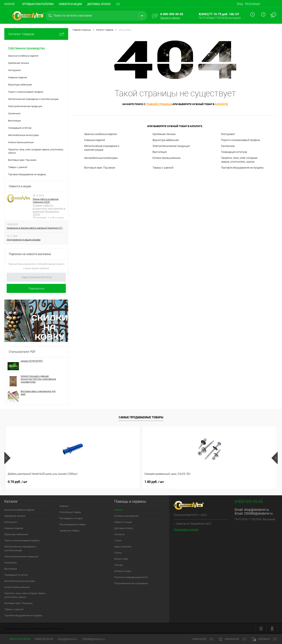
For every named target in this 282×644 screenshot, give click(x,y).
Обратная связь (17, 639)
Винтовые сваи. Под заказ (100, 168)
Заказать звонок (170, 18)
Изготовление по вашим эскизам (24, 240)
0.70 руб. (17, 482)
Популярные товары (70, 512)
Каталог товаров (36, 34)
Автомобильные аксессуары (101, 158)
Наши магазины (123, 547)
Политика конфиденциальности (131, 577)
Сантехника (228, 146)
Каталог (10, 4)
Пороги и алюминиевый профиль (241, 140)
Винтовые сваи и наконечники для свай (38, 393)
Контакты (119, 534)
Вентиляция (160, 152)
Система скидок (123, 571)
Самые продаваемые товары (141, 417)
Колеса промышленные (166, 158)
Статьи (118, 553)
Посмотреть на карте (186, 530)
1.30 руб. (127, 482)
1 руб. (234, 482)
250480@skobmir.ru (258, 513)
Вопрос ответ (121, 559)
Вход (240, 4)
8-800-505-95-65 (44, 639)
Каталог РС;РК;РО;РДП (32, 361)
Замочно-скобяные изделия (101, 134)
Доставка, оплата (99, 4)
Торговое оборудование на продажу (242, 168)
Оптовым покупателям (38, 4)
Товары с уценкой (163, 168)
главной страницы (159, 104)
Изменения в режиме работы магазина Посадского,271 (35, 228)
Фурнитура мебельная (166, 140)
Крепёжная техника (164, 134)
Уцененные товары (70, 531)
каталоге (221, 104)
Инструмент (228, 134)
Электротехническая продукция (171, 146)
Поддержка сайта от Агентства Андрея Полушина (34, 629)
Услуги (118, 540)
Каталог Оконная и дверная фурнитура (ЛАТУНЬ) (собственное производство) (38, 379)
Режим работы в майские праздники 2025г (46, 201)
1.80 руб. (72, 482)
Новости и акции (70, 4)
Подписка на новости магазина (30, 254)
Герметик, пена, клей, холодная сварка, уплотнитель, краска (239, 160)
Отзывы (119, 565)
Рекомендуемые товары (73, 524)
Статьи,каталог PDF (22, 352)
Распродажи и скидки (71, 518)
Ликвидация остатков (234, 152)
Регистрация (253, 4)
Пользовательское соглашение (131, 583)
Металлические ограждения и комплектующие (102, 148)
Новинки (64, 506)
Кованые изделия (95, 140)
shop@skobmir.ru (256, 510)
